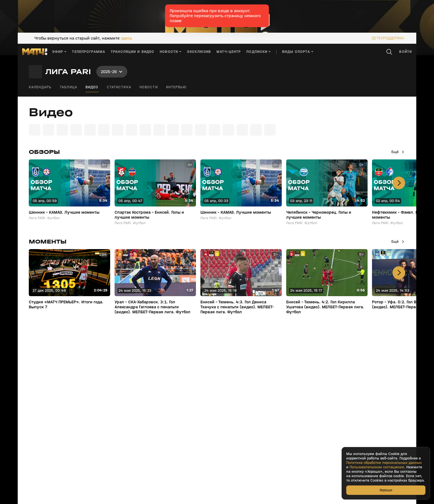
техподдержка (390, 38)
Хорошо (386, 490)
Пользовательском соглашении (377, 467)
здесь (126, 38)
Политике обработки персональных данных (384, 463)
